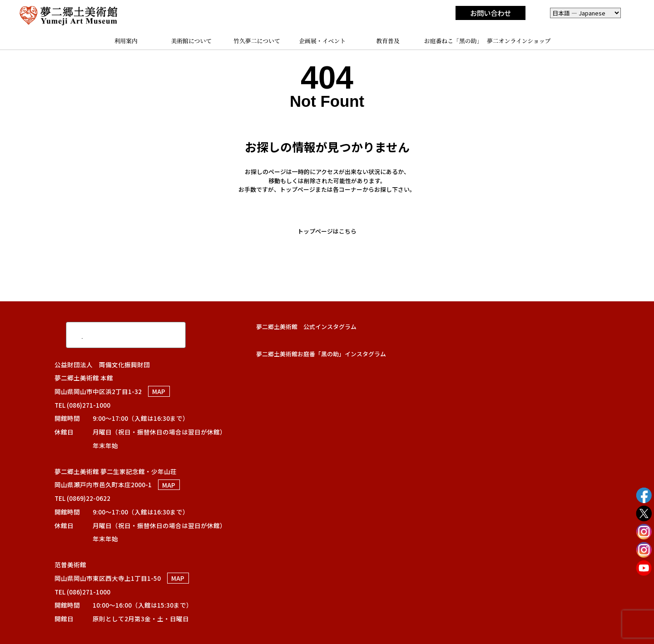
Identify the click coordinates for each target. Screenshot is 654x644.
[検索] (116, 334)
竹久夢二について (257, 41)
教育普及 (388, 41)
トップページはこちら (327, 231)
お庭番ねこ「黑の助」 (453, 41)
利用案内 (126, 41)
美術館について (191, 41)
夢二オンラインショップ (519, 41)
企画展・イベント (322, 41)
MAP (159, 391)
